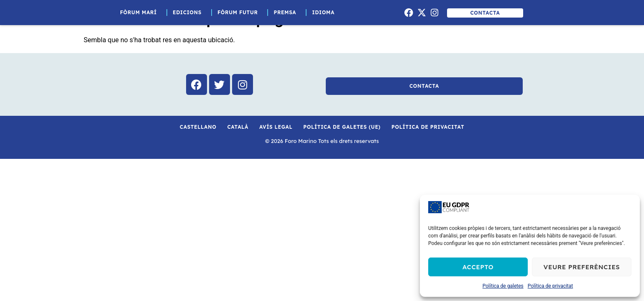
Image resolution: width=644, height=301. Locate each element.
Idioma (325, 13)
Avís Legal (276, 127)
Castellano (198, 127)
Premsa (287, 13)
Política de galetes (503, 286)
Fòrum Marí (141, 13)
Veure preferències (582, 267)
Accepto (478, 267)
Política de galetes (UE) (342, 127)
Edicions (189, 13)
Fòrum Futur (240, 13)
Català (238, 127)
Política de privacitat (551, 286)
